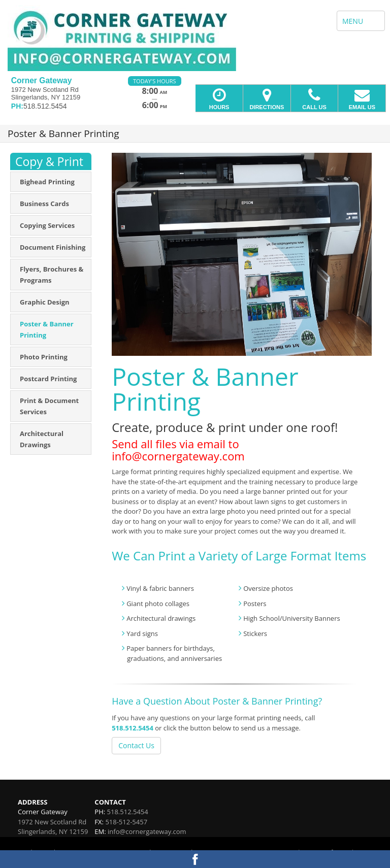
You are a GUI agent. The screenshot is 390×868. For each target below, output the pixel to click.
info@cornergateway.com (147, 831)
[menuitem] (51, 182)
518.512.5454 (133, 728)
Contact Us (136, 745)
